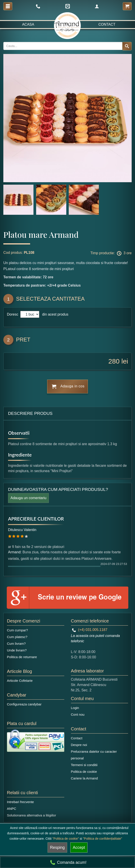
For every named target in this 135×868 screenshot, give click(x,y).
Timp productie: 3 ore (111, 253)
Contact (107, 24)
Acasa (28, 24)
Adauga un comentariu (28, 498)
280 (114, 361)
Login (75, 708)
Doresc (13, 314)
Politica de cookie (84, 772)
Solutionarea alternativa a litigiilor (31, 815)
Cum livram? (16, 644)
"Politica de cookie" (66, 839)
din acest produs (54, 314)
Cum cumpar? (17, 630)
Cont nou (78, 714)
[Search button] (127, 46)
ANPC (12, 809)
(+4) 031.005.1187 (90, 630)
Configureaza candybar (24, 704)
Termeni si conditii (84, 765)
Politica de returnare (22, 657)
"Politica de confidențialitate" (103, 839)
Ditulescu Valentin (22, 530)
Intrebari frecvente (20, 802)
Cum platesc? (17, 637)
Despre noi (79, 745)
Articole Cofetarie (20, 681)
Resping (57, 847)
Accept (79, 847)
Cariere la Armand (84, 778)
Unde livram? (17, 650)
